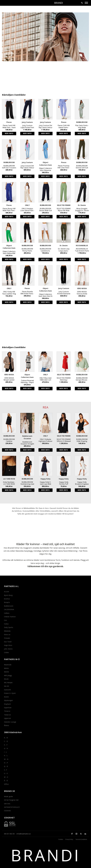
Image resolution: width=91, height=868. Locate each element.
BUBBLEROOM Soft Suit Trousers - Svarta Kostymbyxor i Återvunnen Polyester (9, 167)
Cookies (61, 839)
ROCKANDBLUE (82, 246)
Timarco (7, 711)
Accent (7, 592)
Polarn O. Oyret (10, 693)
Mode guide (8, 796)
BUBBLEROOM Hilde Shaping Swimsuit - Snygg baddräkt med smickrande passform (82, 440)
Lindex (6, 652)
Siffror (6, 784)
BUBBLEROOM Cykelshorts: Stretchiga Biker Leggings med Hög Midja (45, 250)
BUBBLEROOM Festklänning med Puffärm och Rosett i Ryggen (27, 483)
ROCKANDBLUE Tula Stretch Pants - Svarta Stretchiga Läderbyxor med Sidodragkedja (82, 250)
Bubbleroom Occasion (27, 437)
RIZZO (6, 697)
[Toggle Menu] (86, 3)
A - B (6, 738)
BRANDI (59, 3)
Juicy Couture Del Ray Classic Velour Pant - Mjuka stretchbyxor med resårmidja (27, 167)
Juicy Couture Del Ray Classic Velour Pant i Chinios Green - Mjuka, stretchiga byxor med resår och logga (45, 126)
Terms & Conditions (81, 839)
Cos (5, 620)
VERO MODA (82, 288)
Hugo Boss (8, 645)
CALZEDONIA (9, 609)
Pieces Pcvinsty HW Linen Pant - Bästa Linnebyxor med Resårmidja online (64, 167)
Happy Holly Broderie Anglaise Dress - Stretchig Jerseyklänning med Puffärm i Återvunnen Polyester (82, 483)
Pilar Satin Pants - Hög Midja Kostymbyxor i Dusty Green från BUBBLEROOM (82, 126)
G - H (6, 748)
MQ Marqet (8, 683)
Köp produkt (9, 134)
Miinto (6, 668)
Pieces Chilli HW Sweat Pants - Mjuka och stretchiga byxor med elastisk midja (64, 126)
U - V (6, 773)
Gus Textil (8, 642)
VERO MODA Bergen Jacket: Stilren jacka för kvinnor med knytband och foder (9, 379)
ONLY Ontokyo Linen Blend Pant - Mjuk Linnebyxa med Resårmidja (27, 210)
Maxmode (8, 665)
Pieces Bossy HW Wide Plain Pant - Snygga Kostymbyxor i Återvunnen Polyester (9, 210)
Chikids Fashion (10, 617)
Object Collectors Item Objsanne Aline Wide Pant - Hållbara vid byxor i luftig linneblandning (45, 169)
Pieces (9, 122)
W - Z (6, 777)
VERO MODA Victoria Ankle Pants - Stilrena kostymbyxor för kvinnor (82, 293)
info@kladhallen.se (24, 834)
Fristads (7, 638)
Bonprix (7, 602)
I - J (5, 752)
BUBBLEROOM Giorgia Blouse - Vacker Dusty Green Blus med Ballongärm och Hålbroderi (82, 379)
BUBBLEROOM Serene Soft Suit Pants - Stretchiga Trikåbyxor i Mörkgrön (82, 167)
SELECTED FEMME (64, 205)
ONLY (27, 205)
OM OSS (7, 804)
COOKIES (7, 811)
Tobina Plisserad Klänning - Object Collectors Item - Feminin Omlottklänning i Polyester (27, 381)
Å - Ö (6, 781)
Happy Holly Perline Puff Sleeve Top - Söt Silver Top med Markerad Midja (64, 483)
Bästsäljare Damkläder (14, 95)
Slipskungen (8, 700)
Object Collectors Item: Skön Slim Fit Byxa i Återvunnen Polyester (45, 295)
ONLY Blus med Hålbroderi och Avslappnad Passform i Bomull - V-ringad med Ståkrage (45, 379)
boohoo (7, 599)
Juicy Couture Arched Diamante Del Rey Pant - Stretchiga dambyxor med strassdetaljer (64, 293)
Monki (6, 679)
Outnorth (7, 690)
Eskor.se (7, 635)
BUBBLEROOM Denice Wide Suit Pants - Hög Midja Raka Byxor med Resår (45, 210)
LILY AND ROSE (9, 479)
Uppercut (7, 718)
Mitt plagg (8, 675)
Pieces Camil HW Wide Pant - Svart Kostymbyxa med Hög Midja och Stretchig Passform (9, 126)
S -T (6, 770)
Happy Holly (45, 479)
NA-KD (7, 686)
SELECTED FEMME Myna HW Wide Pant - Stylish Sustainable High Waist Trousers (64, 210)
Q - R (6, 766)
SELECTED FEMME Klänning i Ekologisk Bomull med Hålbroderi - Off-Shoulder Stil (64, 379)
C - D (6, 741)
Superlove (8, 708)
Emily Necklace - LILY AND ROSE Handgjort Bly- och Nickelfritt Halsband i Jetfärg (9, 483)
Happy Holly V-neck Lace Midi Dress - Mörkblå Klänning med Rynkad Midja (45, 483)
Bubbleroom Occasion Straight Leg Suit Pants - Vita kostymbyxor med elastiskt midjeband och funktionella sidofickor (27, 443)
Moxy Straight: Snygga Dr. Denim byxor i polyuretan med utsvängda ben (82, 210)
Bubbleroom (9, 606)
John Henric (8, 649)
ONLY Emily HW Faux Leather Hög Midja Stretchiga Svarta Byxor (9, 293)
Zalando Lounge (10, 722)
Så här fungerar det (11, 800)
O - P (6, 763)
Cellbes (7, 613)
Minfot (7, 672)
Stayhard (7, 704)
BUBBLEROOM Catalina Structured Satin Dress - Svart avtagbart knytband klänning (9, 440)
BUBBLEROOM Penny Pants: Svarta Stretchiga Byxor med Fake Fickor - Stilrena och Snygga (27, 250)
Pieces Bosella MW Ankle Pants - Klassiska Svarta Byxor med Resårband (27, 293)
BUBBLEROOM (82, 122)
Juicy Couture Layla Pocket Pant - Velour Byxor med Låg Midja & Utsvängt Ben (27, 126)
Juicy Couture (27, 122)
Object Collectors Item (45, 164)
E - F (6, 745)
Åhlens (7, 725)
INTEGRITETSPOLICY (12, 807)
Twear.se (7, 715)
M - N (6, 759)
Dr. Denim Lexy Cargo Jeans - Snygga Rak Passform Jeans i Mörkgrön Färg (64, 250)
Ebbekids (7, 631)
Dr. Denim (82, 205)
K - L (6, 756)
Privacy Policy (69, 839)
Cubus (6, 624)
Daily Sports (9, 627)
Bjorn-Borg (8, 595)
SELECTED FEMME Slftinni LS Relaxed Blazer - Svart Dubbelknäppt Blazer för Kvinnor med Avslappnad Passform (64, 440)
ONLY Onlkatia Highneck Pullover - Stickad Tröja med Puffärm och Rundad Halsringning (45, 440)
